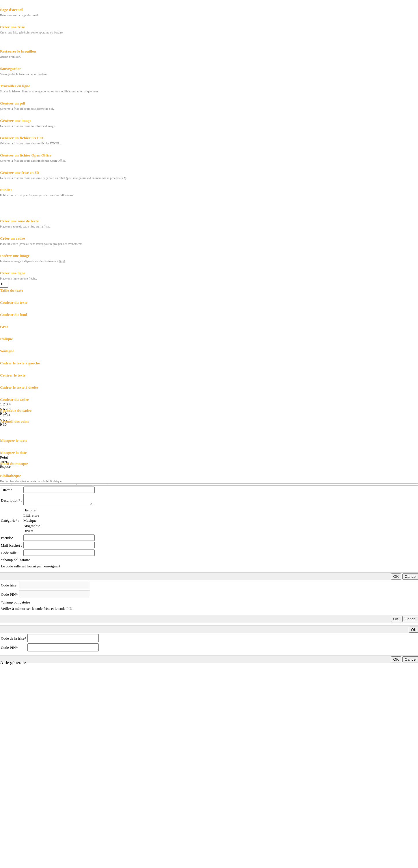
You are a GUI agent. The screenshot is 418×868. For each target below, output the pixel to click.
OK (396, 577)
